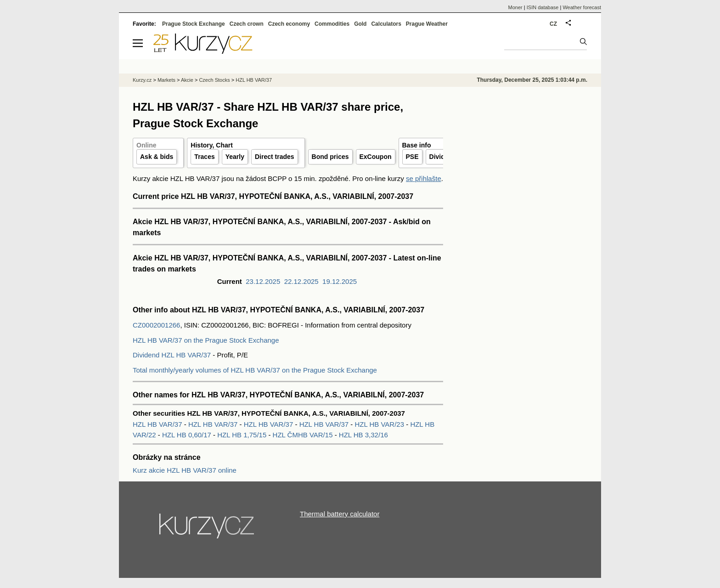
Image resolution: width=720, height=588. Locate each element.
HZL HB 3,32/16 (363, 435)
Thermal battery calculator (340, 514)
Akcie (187, 80)
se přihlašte (424, 178)
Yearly (235, 157)
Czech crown (247, 24)
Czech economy (289, 24)
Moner (515, 7)
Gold (360, 24)
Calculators (386, 24)
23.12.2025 (263, 281)
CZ (553, 24)
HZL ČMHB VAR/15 (304, 435)
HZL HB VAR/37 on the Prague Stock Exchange (206, 340)
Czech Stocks (214, 80)
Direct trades (275, 157)
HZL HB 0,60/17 (188, 435)
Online (146, 145)
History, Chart (212, 145)
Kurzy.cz (142, 80)
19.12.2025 (340, 281)
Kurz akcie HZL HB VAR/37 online (185, 470)
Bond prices (330, 157)
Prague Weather (427, 24)
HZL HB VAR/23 (381, 424)
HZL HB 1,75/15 (243, 435)
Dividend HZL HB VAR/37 (172, 355)
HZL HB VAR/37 (158, 424)
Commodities (332, 24)
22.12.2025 (301, 281)
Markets (166, 80)
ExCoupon (376, 157)
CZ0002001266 (156, 325)
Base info (417, 145)
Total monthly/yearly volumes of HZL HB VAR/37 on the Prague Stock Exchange (255, 370)
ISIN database (543, 7)
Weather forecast (582, 7)
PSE (412, 157)
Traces (204, 157)
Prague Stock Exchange (194, 24)
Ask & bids (157, 157)
